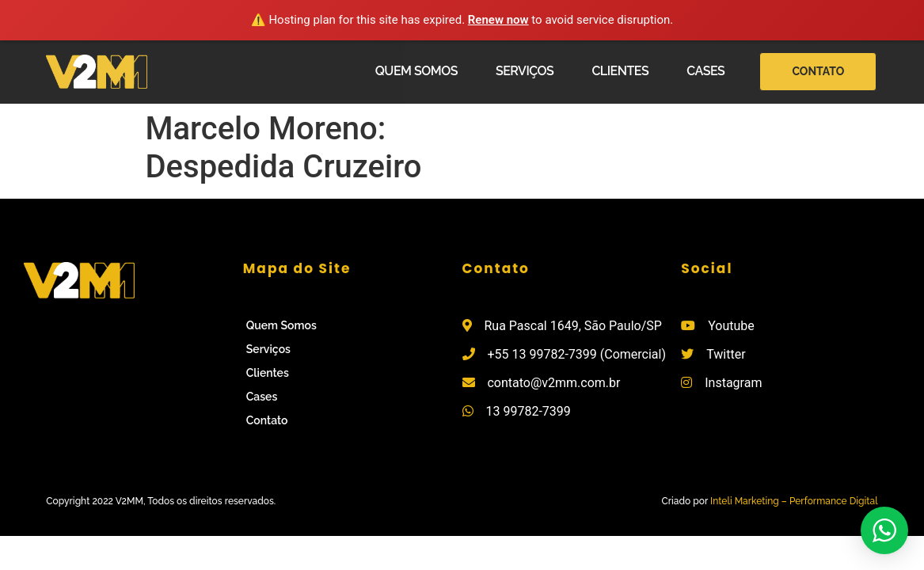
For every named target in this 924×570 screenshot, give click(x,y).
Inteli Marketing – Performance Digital (794, 501)
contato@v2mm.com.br (553, 383)
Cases (705, 71)
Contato (267, 420)
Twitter (726, 354)
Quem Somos (416, 71)
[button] (818, 72)
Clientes (620, 71)
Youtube (731, 326)
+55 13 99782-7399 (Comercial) (576, 354)
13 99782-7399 (528, 411)
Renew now (498, 20)
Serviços (525, 71)
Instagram (733, 383)
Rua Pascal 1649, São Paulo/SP (572, 326)
